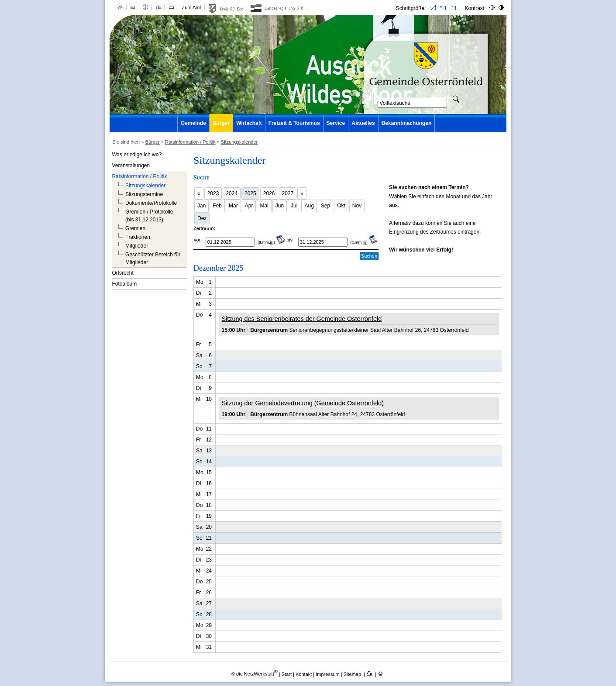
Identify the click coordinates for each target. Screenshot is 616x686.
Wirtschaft (249, 123)
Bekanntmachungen (407, 123)
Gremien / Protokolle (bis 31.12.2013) (149, 216)
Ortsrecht (122, 273)
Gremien (135, 228)
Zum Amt (191, 7)
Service (336, 123)
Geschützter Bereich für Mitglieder (153, 259)
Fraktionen (138, 237)
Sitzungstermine (144, 194)
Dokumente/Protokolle (151, 203)
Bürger (221, 123)
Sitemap (353, 674)
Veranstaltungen (131, 165)
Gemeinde (193, 123)
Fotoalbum (124, 284)
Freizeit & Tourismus (294, 123)
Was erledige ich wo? (137, 155)
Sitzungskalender (239, 142)
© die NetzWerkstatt (255, 674)
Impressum (328, 674)
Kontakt (304, 674)
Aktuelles (363, 123)
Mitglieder (137, 246)
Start (287, 674)
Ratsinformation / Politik (190, 142)
